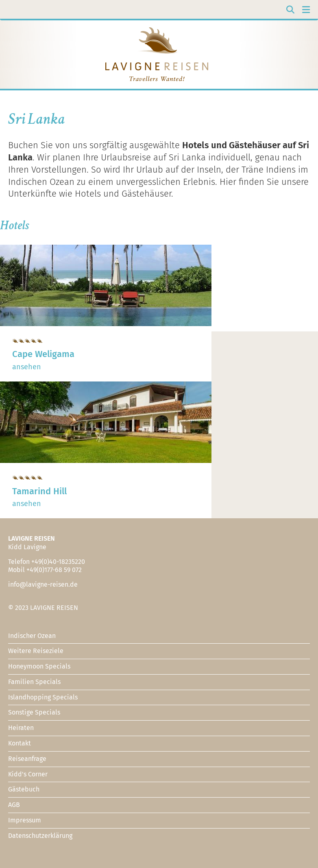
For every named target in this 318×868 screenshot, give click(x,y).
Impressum (25, 820)
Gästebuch (24, 789)
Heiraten (21, 728)
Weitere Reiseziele (36, 651)
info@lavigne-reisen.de (43, 584)
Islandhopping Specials (43, 697)
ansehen (27, 367)
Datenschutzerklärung (40, 836)
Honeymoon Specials (39, 666)
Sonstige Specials (34, 712)
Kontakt (20, 743)
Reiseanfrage (27, 759)
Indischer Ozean (32, 636)
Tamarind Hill (39, 491)
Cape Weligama (43, 354)
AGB (14, 805)
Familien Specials (34, 682)
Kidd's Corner (28, 774)
